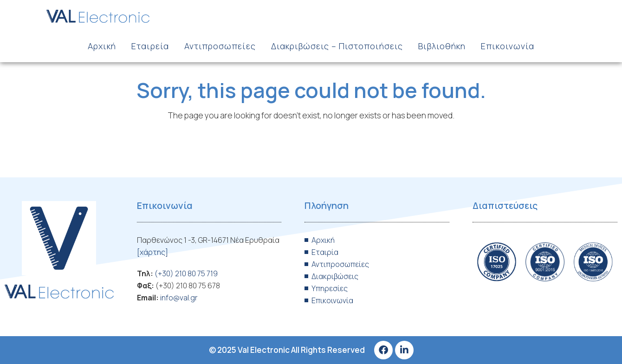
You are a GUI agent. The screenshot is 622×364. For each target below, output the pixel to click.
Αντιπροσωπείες (220, 46)
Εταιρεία (150, 46)
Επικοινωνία (508, 46)
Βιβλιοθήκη (442, 46)
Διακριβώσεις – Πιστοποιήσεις (337, 46)
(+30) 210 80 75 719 (186, 273)
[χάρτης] (152, 252)
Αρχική (102, 46)
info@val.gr (179, 298)
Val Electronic (264, 350)
